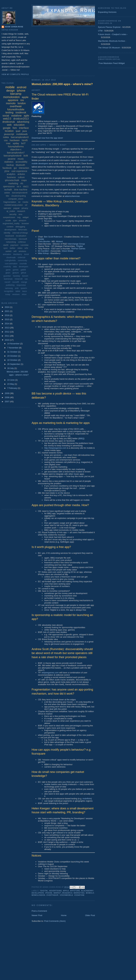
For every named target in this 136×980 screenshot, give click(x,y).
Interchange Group (76, 244)
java (25, 131)
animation (7, 254)
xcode (8, 220)
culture (21, 177)
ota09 (6, 245)
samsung (9, 288)
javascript (9, 134)
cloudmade (11, 257)
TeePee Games (78, 249)
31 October (13, 352)
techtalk (8, 190)
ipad (18, 131)
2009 (7, 393)
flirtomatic (23, 230)
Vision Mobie (68, 251)
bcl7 (23, 143)
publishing (10, 285)
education (19, 125)
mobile (10, 87)
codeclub (22, 257)
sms (20, 214)
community (22, 260)
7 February (12, 388)
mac (8, 143)
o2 (26, 205)
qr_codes (11, 211)
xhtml (24, 294)
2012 (7, 332)
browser (25, 223)
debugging (20, 227)
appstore (75, 891)
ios (22, 100)
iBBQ (81, 438)
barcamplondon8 (13, 156)
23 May (11, 384)
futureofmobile (16, 109)
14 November (14, 344)
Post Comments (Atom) (55, 921)
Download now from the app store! (47, 138)
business (11, 177)
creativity (7, 267)
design (11, 91)
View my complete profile (15, 74)
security (13, 214)
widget (26, 217)
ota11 (26, 186)
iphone (49, 893)
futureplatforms (16, 146)
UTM (100, 31)
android (22, 87)
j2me (7, 171)
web (9, 125)
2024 (7, 307)
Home (64, 915)
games (15, 270)
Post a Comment (39, 911)
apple (66, 891)
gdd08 (23, 270)
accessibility (21, 162)
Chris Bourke (44, 241)
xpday (16, 143)
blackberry (87, 891)
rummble (25, 245)
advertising (56, 891)
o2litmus (22, 242)
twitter (13, 248)
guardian (7, 276)
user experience (19, 171)
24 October (13, 356)
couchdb (23, 264)
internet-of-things (20, 233)
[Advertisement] (69, 50)
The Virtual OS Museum (109, 48)
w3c (26, 248)
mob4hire (87, 799)
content (10, 227)
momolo (90, 893)
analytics (11, 174)
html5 (25, 140)
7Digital (79, 246)
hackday (17, 276)
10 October (13, 360)
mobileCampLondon (14, 205)
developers (38, 893)
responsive (21, 285)
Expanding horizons (78, 11)
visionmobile (66, 895)
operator (7, 208)
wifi (15, 251)
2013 (7, 328)
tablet (18, 291)
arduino (21, 174)
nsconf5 (16, 282)
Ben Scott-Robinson (53, 237)
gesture (16, 273)
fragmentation (10, 202)
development (10, 230)
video (20, 248)
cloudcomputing (19, 196)
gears (8, 273)
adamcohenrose (72, 196)
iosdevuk (21, 112)
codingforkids (10, 260)
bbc (8, 196)
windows (16, 294)
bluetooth (21, 165)
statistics (9, 162)
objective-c (16, 149)
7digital (44, 891)
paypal (16, 208)
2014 (7, 324)
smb (17, 288)
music (21, 159)
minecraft (19, 279)
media (25, 202)
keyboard (10, 236)
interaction (24, 168)
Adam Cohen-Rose (14, 27)
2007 (7, 402)
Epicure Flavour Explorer (109, 27)
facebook (7, 168)
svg (19, 217)
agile (26, 116)
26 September (14, 364)
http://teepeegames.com (55, 448)
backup (10, 165)
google (7, 128)
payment (14, 245)
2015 (7, 319)
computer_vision (16, 199)
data (15, 267)
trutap (8, 294)
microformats (11, 239)
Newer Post (37, 915)
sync (6, 248)
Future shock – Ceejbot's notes (112, 34)
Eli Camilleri (43, 251)
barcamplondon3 (20, 137)
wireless (22, 251)
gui (15, 168)
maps (24, 180)
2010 (7, 340)
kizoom (25, 276)
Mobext (59, 241)
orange (24, 282)
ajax (15, 220)
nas (26, 279)
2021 (7, 311)
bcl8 (26, 156)
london (22, 103)
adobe (7, 193)
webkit (8, 251)
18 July (11, 368)
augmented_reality (11, 223)
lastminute (8, 279)
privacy (25, 208)
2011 (7, 336)
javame (12, 159)
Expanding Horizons (107, 12)
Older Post (90, 915)
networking (11, 242)
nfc (22, 183)
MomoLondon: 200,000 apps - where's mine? (62, 84)
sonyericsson (9, 217)
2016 (7, 315)
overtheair (53, 895)
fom (15, 128)
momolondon (38, 895)
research (21, 211)
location (9, 131)
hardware (15, 140)
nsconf (7, 282)
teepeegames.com (50, 673)
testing (9, 112)
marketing (79, 893)
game (8, 270)
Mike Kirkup (43, 253)
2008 (7, 397)
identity (7, 233)
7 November (13, 348)
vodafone (79, 895)
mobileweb (22, 134)
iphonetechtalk (12, 180)
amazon (23, 220)
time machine (21, 190)
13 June (11, 380)
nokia (6, 137)
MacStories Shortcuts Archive (111, 41)
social (6, 116)
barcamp (16, 94)
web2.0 (7, 119)
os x (19, 186)
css (6, 140)
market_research (63, 893)
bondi (26, 254)
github (23, 273)
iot (19, 202)
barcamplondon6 (20, 193)
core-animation (11, 264)
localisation (21, 236)
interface (24, 128)
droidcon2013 (21, 119)
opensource (9, 186)
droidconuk (9, 122)
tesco (25, 291)
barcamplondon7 (16, 153)
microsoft (23, 239)
